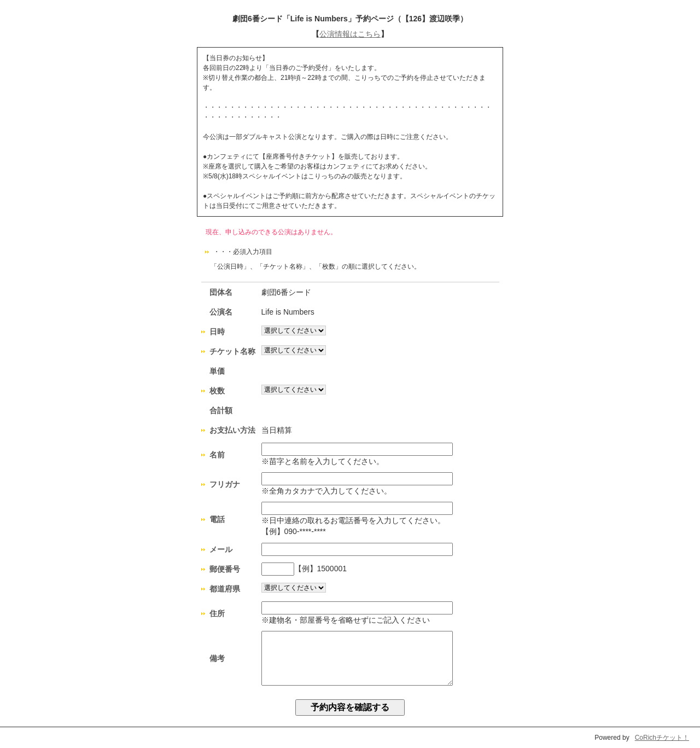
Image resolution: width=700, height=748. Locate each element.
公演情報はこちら (350, 34)
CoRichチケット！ (662, 738)
